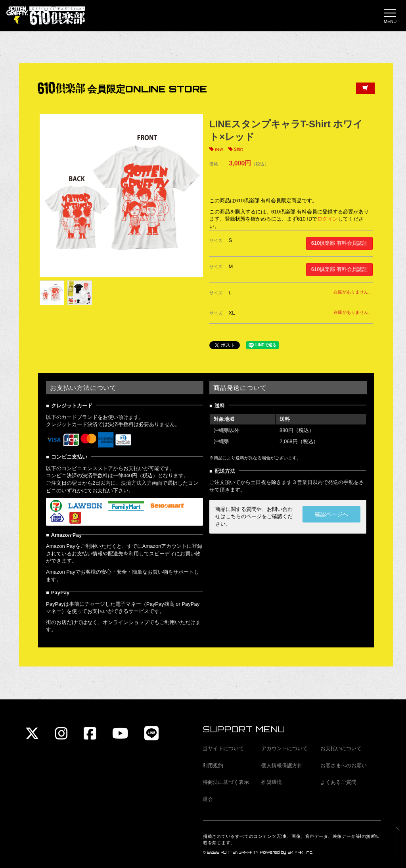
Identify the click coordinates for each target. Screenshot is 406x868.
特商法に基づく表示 (226, 782)
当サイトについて (223, 748)
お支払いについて (341, 748)
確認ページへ (331, 515)
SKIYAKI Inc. (301, 852)
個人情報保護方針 (282, 765)
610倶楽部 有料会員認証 (339, 243)
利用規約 (213, 765)
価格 (214, 164)
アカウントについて (284, 748)
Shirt (238, 150)
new (219, 150)
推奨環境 (272, 782)
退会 (208, 799)
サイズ (216, 241)
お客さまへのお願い (344, 765)
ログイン (327, 219)
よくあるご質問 (338, 782)
